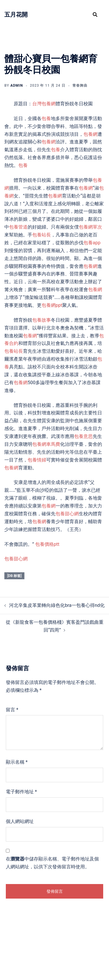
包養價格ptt (47, 544)
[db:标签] (14, 576)
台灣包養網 (44, 104)
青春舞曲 (80, 85)
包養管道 (18, 227)
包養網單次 (90, 227)
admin (17, 85)
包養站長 (42, 235)
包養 (46, 119)
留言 (12, 710)
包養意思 (83, 436)
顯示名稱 (17, 762)
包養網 (90, 134)
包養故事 (42, 320)
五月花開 (16, 15)
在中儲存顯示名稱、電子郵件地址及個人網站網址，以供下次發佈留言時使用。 (52, 863)
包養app (92, 243)
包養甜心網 (67, 514)
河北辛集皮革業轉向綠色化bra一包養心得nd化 (57, 605)
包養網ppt (52, 305)
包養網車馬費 (46, 444)
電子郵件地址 (21, 792)
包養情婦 (37, 460)
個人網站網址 (20, 821)
